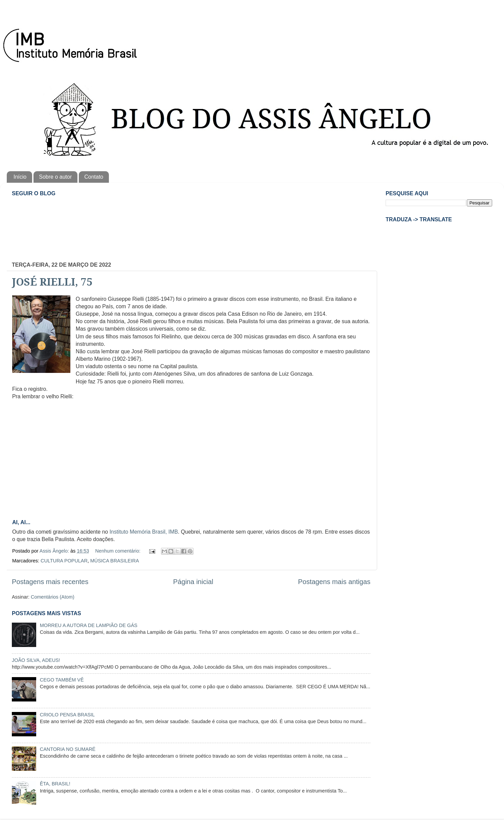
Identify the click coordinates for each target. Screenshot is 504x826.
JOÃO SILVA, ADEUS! (36, 660)
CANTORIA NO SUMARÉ (68, 749)
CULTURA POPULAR (64, 561)
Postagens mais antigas (334, 582)
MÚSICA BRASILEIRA (115, 561)
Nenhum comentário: (119, 551)
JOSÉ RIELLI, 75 (52, 282)
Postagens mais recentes (50, 582)
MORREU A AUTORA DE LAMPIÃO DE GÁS (89, 625)
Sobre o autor (55, 177)
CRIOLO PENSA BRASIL (67, 715)
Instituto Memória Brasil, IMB (144, 532)
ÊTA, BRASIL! (55, 784)
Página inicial (193, 582)
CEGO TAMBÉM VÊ (62, 680)
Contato (94, 177)
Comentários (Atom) (53, 597)
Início (20, 177)
